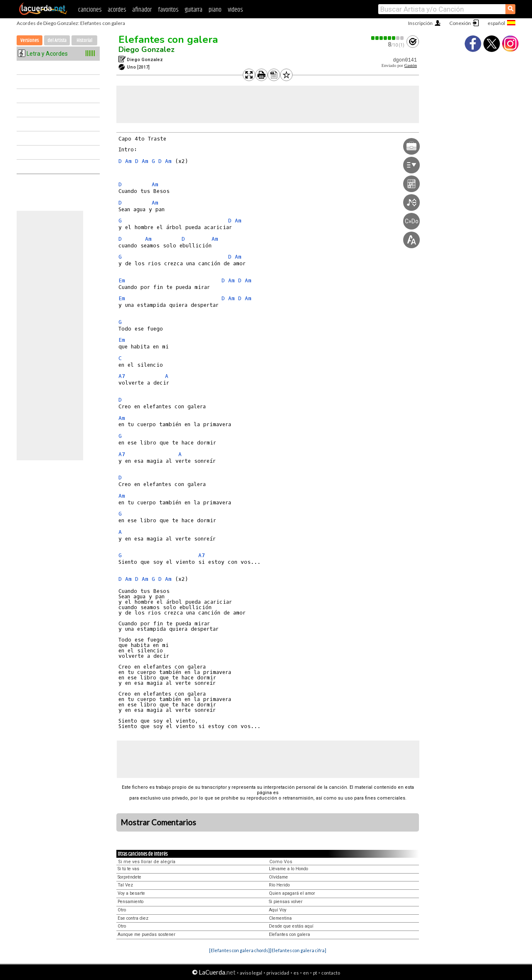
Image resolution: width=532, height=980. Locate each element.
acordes (117, 10)
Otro (122, 910)
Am (128, 161)
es (296, 973)
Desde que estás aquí (291, 926)
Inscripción (420, 23)
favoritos (168, 10)
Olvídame (278, 877)
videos (235, 10)
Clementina (280, 918)
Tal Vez (125, 885)
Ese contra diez (133, 918)
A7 (122, 376)
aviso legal (251, 973)
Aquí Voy (278, 910)
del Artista (57, 41)
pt (315, 973)
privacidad (278, 973)
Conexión (460, 23)
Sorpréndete (129, 877)
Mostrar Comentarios (158, 822)
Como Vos (281, 862)
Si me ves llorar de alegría (147, 862)
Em (122, 280)
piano (215, 10)
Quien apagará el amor (292, 893)
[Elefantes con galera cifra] (298, 950)
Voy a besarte (131, 893)
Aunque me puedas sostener (147, 934)
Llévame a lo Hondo (288, 869)
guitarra (193, 10)
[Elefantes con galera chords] (239, 950)
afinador (142, 10)
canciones (90, 10)
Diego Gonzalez (147, 49)
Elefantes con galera (168, 39)
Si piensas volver (286, 902)
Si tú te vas (128, 869)
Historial (84, 41)
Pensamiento (131, 902)
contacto (331, 973)
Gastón (411, 65)
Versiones (30, 41)
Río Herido (279, 885)
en (306, 973)
